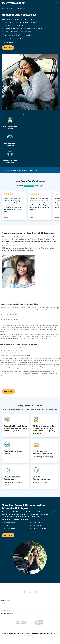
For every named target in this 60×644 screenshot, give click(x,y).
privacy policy (44, 633)
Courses (3, 604)
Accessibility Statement (7, 613)
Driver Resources (5, 607)
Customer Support (5, 601)
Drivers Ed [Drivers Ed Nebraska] (11, 8)
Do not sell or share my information (30, 635)
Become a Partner (5, 610)
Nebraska (4, 8)
